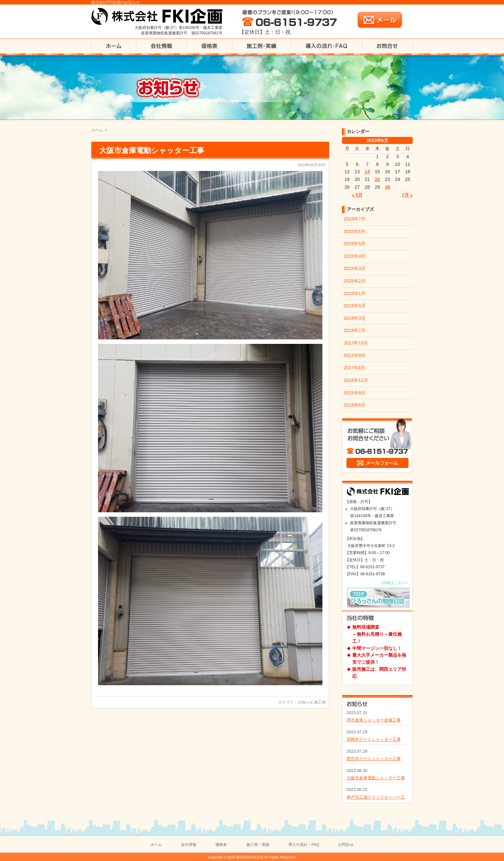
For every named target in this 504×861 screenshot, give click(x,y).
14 (367, 172)
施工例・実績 (258, 845)
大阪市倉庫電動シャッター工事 (152, 150)
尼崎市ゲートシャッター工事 (374, 739)
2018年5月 (355, 306)
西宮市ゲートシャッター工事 (374, 759)
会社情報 (189, 845)
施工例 (320, 702)
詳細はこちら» (395, 583)
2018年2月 (355, 330)
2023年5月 (355, 244)
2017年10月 (356, 343)
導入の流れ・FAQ (304, 845)
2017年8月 (355, 368)
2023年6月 (355, 231)
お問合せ (346, 845)
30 (387, 187)
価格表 (221, 845)
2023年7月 (355, 219)
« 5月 (357, 195)
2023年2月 (355, 281)
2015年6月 (355, 405)
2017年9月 (355, 355)
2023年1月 (355, 293)
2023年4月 (355, 256)
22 (377, 179)
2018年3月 (355, 318)
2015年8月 (355, 393)
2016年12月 (356, 380)
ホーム (97, 130)
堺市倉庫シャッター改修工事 (374, 720)
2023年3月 (355, 268)
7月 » (407, 195)
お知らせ (305, 702)
